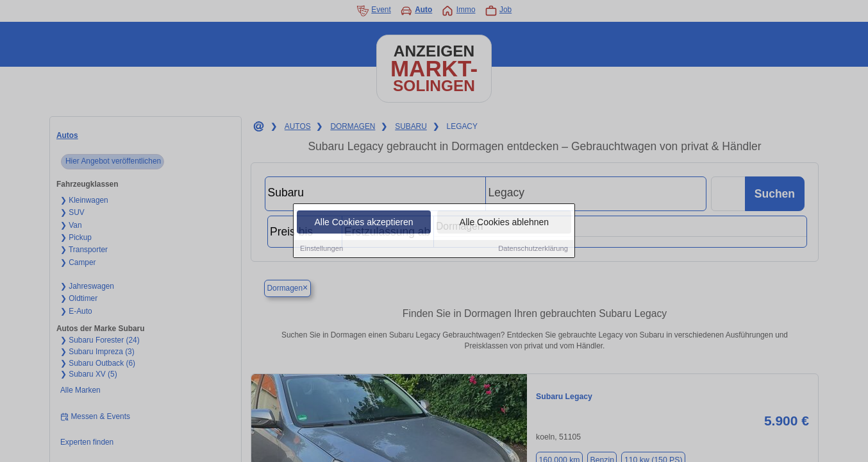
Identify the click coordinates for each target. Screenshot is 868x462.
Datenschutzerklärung (533, 249)
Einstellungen (321, 249)
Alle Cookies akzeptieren (363, 223)
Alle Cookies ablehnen (504, 223)
